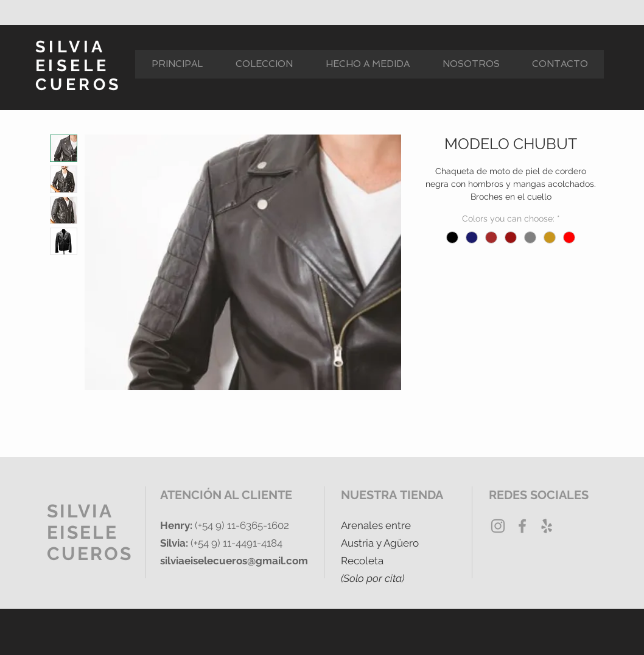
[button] (264, 64)
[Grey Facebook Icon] (522, 526)
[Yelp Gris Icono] (547, 526)
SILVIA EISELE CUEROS (79, 65)
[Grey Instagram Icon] (498, 526)
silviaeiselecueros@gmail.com (234, 561)
